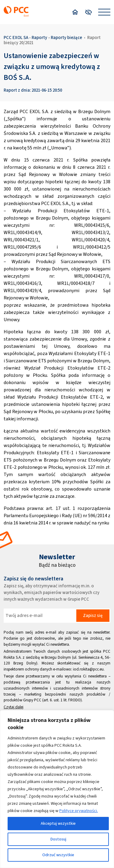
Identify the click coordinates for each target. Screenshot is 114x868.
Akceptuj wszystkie (58, 823)
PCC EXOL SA (16, 38)
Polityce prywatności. (79, 811)
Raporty (39, 38)
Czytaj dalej (14, 707)
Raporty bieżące (66, 38)
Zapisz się (93, 615)
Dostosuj (58, 839)
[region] (57, 789)
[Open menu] (104, 12)
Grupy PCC (32, 700)
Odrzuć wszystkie (58, 855)
